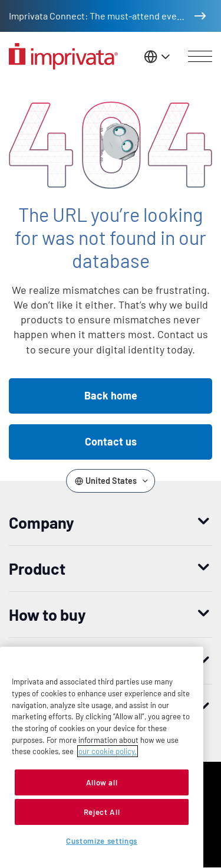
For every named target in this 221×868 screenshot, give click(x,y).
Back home (111, 395)
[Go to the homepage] (63, 56)
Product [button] (37, 568)
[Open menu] (200, 57)
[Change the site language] (158, 56)
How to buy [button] (47, 614)
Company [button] (42, 522)
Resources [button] (47, 661)
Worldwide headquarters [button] (95, 707)
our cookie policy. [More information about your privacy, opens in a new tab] (108, 820)
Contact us (111, 441)
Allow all (102, 851)
